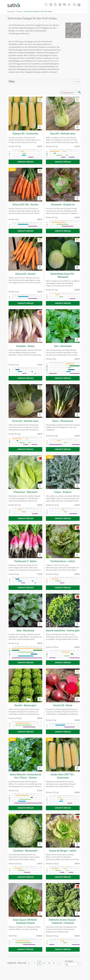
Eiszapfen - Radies (25, 346)
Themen (19, 11)
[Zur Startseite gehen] (15, 5)
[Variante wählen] (25, 162)
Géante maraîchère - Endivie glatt (63, 630)
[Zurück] (29, 963)
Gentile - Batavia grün (25, 705)
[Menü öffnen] (79, 5)
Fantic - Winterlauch (63, 421)
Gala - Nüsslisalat (25, 630)
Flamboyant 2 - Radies (25, 561)
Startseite (11, 11)
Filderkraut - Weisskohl (25, 492)
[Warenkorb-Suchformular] (46, 5)
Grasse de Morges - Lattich (63, 851)
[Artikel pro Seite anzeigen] (73, 964)
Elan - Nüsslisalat (63, 346)
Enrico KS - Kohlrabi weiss (25, 421)
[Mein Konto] (69, 5)
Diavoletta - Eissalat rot (63, 204)
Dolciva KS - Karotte (25, 274)
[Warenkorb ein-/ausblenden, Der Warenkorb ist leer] (74, 5)
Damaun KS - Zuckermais (25, 133)
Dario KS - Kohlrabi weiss (63, 133)
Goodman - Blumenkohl (25, 851)
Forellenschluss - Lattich (63, 561)
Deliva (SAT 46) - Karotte (25, 204)
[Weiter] (59, 963)
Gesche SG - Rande (63, 705)
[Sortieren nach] (69, 92)
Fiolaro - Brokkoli (63, 492)
